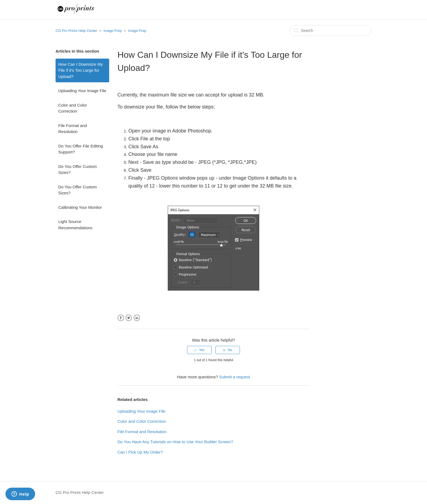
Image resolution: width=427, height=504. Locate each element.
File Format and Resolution (73, 129)
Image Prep (113, 31)
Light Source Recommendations (75, 225)
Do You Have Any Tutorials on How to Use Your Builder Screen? (175, 442)
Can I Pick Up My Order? (140, 452)
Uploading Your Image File (82, 91)
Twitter (129, 318)
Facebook (121, 318)
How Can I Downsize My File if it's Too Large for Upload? (80, 70)
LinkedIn (137, 318)
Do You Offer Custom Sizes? (77, 170)
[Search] (331, 31)
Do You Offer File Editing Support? (81, 149)
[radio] (199, 350)
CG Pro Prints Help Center (76, 31)
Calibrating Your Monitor (80, 207)
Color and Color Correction (73, 108)
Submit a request (234, 377)
